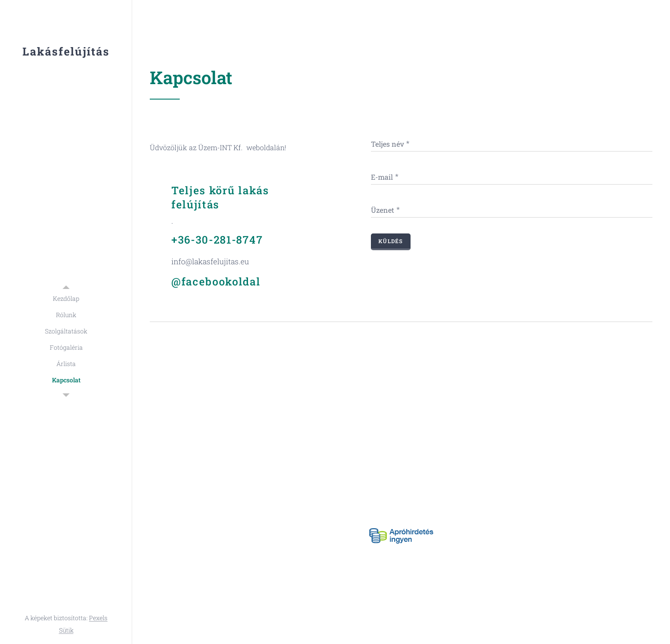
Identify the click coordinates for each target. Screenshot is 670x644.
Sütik (66, 630)
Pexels (98, 618)
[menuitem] (66, 298)
